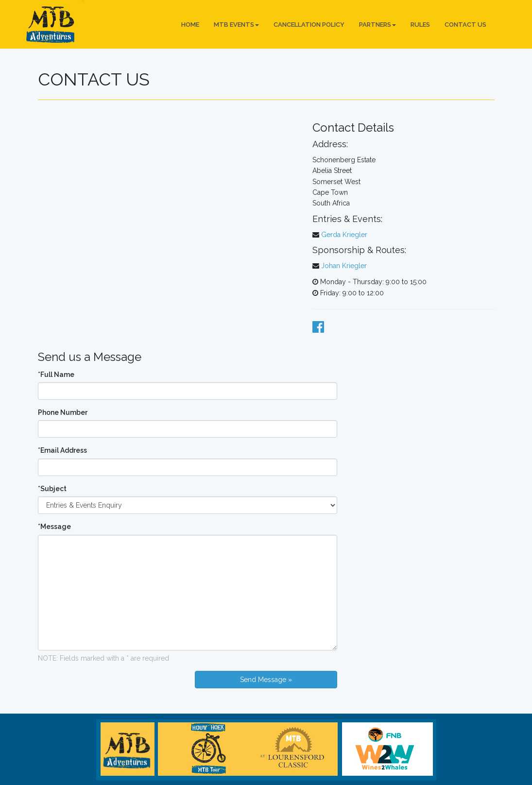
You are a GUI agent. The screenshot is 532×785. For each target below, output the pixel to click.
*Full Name (56, 375)
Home (190, 25)
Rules (420, 25)
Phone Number (63, 412)
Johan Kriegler (344, 266)
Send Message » (266, 680)
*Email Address (62, 450)
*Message (54, 527)
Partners (378, 25)
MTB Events (236, 25)
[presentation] (112, 690)
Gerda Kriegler (344, 235)
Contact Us (465, 25)
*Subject (52, 489)
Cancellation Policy (309, 25)
